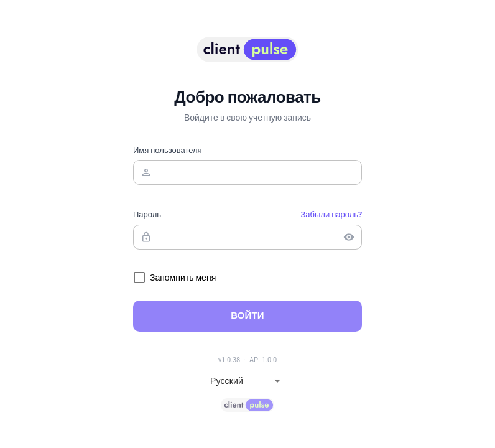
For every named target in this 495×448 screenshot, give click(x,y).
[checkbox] (174, 278)
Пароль (147, 214)
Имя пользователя (168, 150)
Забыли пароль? (331, 214)
